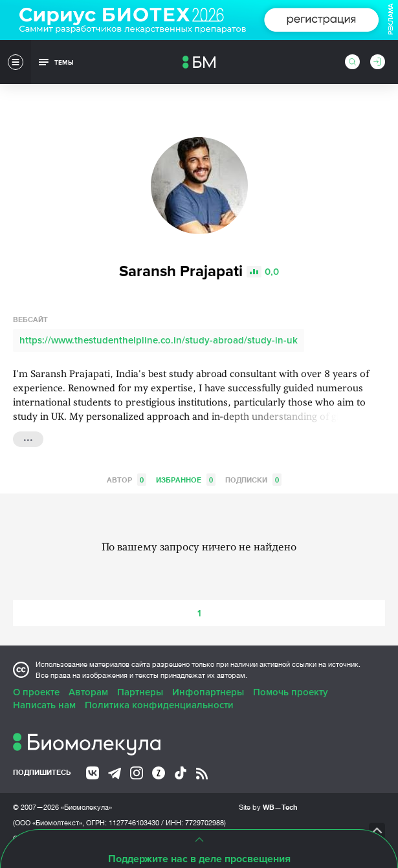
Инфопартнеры (208, 692)
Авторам (88, 692)
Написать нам (44, 705)
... (28, 438)
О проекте (36, 692)
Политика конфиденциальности (159, 705)
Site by (268, 807)
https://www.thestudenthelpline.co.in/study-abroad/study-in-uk (159, 340)
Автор (127, 480)
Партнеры (140, 692)
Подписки (253, 480)
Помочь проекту (291, 692)
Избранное (186, 480)
